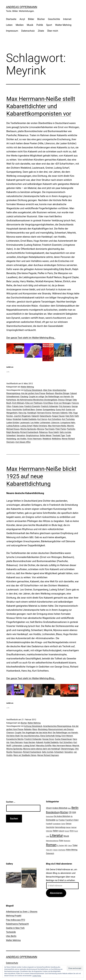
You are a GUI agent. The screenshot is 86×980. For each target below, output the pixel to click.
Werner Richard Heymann (48, 755)
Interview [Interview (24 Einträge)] (49, 831)
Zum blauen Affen (23, 442)
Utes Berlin (11, 936)
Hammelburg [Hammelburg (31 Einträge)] (60, 827)
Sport (49, 25)
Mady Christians (40, 426)
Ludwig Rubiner (13, 426)
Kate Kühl (70, 416)
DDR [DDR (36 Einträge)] (74, 812)
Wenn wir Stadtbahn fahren (25, 755)
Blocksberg (43, 729)
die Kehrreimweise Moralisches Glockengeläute (37, 400)
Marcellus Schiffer (44, 746)
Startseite (11, 19)
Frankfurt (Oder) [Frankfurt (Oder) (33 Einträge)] (72, 820)
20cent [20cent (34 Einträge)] (49, 808)
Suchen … (11, 802)
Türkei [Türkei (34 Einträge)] (75, 845)
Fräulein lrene (18, 406)
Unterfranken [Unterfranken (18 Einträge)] (62, 850)
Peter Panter (61, 429)
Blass (35, 729)
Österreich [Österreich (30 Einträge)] (50, 853)
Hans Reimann (16, 742)
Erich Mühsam (18, 403)
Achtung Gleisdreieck (33, 390)
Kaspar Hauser (58, 416)
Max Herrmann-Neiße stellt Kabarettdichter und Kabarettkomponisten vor (41, 106)
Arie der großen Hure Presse (33, 393)
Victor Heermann (34, 439)
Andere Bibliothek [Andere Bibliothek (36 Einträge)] (60, 808)
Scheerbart (11, 435)
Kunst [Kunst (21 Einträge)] (76, 831)
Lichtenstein (45, 423)
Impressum (12, 31)
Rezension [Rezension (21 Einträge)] (67, 841)
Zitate (41, 31)
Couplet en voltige (36, 397)
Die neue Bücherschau (30, 736)
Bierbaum (50, 393)
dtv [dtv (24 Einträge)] (72, 816)
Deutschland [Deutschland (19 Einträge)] (50, 816)
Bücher (41, 19)
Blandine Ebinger (62, 393)
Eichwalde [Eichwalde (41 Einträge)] (51, 820)
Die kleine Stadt (13, 736)
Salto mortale (65, 432)
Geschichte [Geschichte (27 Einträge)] (50, 827)
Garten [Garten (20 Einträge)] (63, 824)
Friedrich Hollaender (49, 406)
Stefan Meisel (46, 435)
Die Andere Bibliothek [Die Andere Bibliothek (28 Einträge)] (62, 816)
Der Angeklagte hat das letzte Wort (37, 733)
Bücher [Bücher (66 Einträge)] (64, 812)
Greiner (39, 410)
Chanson (10, 733)
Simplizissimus (32, 435)
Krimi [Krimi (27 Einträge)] (72, 831)
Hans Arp (22, 413)
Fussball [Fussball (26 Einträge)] (49, 824)
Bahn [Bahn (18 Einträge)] (69, 808)
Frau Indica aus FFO (15, 920)
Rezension (18, 752)
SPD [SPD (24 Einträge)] (66, 845)
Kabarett (35, 416)
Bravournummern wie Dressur (61, 729)
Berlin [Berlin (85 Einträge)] (75, 808)
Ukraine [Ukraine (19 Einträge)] (55, 850)
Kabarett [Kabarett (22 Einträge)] (61, 831)
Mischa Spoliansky (28, 429)
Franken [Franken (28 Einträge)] (62, 820)
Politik (40, 25)
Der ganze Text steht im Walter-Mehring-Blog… (31, 338)
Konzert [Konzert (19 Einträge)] (67, 831)
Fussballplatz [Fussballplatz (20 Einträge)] (57, 824)
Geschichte (54, 19)
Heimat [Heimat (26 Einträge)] (74, 827)
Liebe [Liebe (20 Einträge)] (48, 836)
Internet (67, 19)
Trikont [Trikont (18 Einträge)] (70, 846)
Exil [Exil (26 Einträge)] (57, 820)
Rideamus (43, 432)
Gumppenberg (49, 410)
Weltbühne (56, 439)
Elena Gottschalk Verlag (51, 736)
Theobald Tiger (59, 435)
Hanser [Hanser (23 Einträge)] (68, 827)
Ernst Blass (48, 403)
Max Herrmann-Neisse (62, 746)
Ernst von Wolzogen (62, 403)
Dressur (61, 400)
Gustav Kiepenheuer (63, 739)
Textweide (11, 932)
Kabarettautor (45, 416)
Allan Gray (47, 390)
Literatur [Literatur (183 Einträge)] (56, 835)
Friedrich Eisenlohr (32, 406)
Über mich (53, 31)
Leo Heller (35, 423)
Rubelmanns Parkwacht (17, 924)
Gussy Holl (60, 410)
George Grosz (48, 739)
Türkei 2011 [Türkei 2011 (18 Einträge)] (49, 850)
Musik (30, 25)
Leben (9, 25)
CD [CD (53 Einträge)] (70, 812)
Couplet (18, 733)
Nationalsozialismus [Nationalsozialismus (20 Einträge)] (52, 841)
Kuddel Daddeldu (29, 419)
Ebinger (69, 400)
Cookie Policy (37, 976)
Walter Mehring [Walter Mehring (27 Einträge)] (72, 850)
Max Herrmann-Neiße (57, 426)
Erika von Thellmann (34, 403)
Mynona (41, 429)
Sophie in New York (15, 928)
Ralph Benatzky (13, 432)
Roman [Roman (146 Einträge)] (51, 845)
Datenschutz (28, 31)
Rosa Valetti (54, 432)
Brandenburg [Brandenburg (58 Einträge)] (53, 812)
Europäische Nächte (15, 739)
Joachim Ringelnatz (22, 416)
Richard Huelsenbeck (29, 432)
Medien (20, 25)
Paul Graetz (50, 429)
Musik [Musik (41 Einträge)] (66, 836)
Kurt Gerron (42, 419)
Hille (70, 413)
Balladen (28, 729)
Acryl (22, 19)
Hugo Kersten (29, 742)
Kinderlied (17, 419)
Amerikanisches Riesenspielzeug (57, 726)
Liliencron (55, 423)
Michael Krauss (13, 429)
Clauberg (24, 397)
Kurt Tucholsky (68, 419)
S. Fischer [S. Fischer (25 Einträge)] (60, 845)
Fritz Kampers (65, 406)
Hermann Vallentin (60, 413)
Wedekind (47, 439)
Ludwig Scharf (26, 426)
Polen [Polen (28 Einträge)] (61, 841)
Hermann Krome (44, 413)
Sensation (21, 435)
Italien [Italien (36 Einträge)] (55, 831)
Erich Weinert (67, 736)
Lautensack (25, 423)
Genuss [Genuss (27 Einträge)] (69, 824)
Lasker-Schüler (13, 423)
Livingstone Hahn (68, 423)
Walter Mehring (63, 25)
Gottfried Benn (29, 410)
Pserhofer (71, 429)
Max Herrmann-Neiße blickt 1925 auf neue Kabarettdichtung (41, 476)
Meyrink (70, 426)
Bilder (31, 19)
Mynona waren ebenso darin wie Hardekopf (41, 749)
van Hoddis (21, 439)
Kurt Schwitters (55, 419)
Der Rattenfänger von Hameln (58, 397)
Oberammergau (68, 749)
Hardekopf (32, 413)
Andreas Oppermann (22, 7)
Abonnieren (56, 893)
